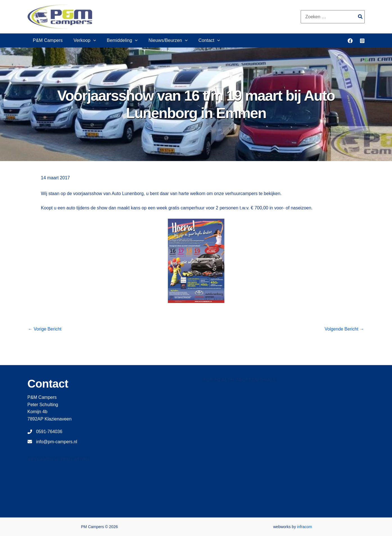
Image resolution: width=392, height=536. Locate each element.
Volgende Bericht (344, 329)
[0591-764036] (45, 432)
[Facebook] (350, 41)
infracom (305, 527)
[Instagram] (362, 41)
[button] (90, 40)
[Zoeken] (361, 17)
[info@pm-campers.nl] (53, 442)
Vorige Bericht (45, 329)
